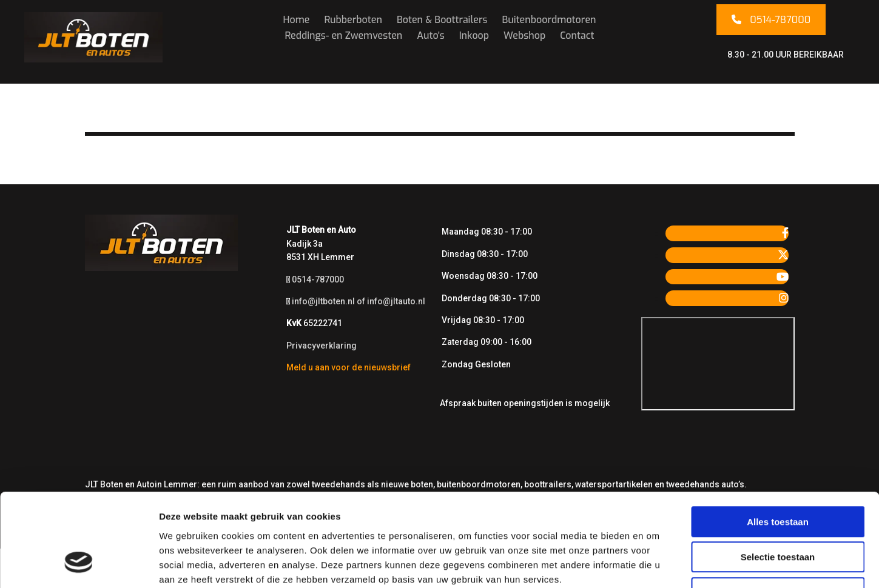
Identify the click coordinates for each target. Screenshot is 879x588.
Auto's (430, 35)
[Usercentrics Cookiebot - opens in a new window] (79, 564)
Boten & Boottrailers (442, 20)
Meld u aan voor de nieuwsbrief (349, 367)
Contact (577, 35)
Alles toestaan (778, 440)
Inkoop (474, 35)
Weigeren (777, 511)
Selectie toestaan (778, 476)
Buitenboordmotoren (549, 20)
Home (296, 20)
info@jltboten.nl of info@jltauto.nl (359, 301)
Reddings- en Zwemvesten (343, 35)
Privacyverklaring (322, 346)
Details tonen (655, 564)
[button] (771, 20)
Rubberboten (353, 20)
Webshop (524, 35)
